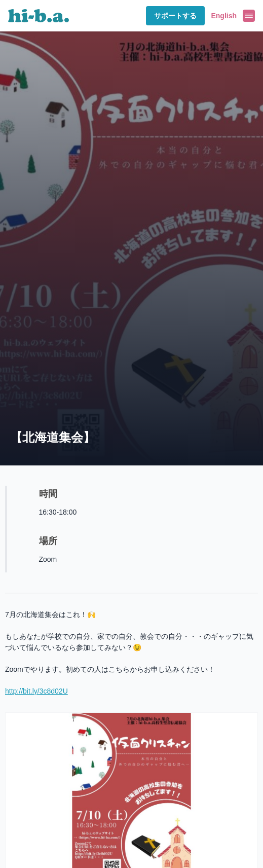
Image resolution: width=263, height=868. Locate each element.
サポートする (175, 16)
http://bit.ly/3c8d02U (36, 691)
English (224, 16)
